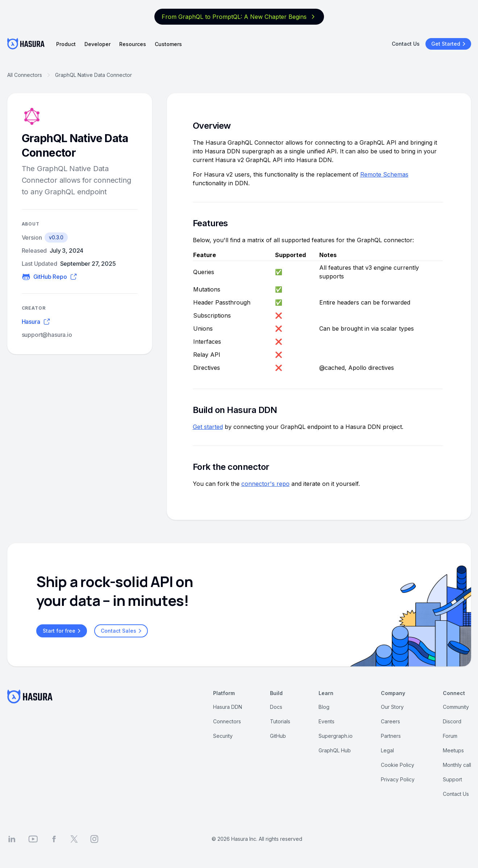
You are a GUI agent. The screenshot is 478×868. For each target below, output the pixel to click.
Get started (208, 427)
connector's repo (265, 484)
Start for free (63, 631)
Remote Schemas (384, 174)
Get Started (449, 44)
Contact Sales (122, 631)
